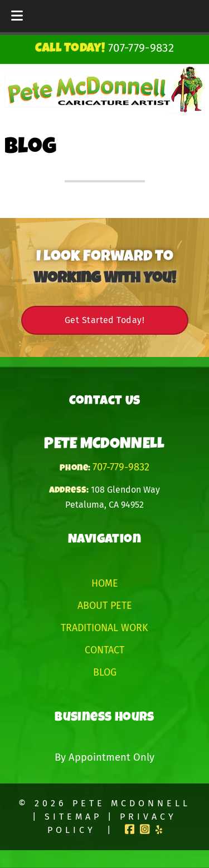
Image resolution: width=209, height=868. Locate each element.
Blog (105, 672)
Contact (104, 650)
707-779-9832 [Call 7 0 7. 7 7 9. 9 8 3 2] (121, 467)
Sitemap (73, 817)
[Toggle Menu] (17, 16)
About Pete (105, 606)
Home (105, 583)
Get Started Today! (104, 320)
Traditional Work (104, 628)
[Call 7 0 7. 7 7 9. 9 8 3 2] (141, 48)
